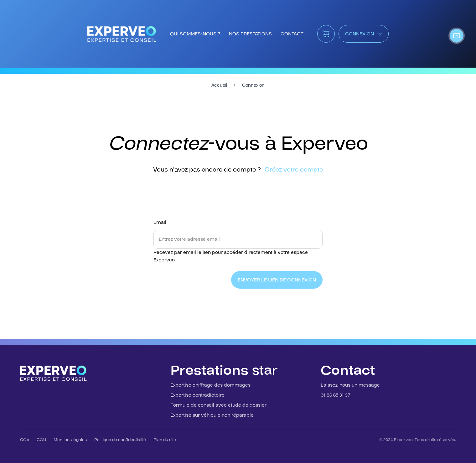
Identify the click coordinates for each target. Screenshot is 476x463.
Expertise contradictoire (197, 395)
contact (292, 34)
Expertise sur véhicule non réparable (212, 415)
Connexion (253, 85)
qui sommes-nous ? (195, 34)
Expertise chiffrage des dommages (210, 385)
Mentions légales (70, 440)
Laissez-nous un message (350, 385)
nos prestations (250, 34)
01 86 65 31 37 (335, 395)
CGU (41, 440)
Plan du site (165, 440)
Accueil (219, 85)
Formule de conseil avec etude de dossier (218, 405)
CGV (25, 440)
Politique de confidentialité (120, 440)
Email (160, 222)
